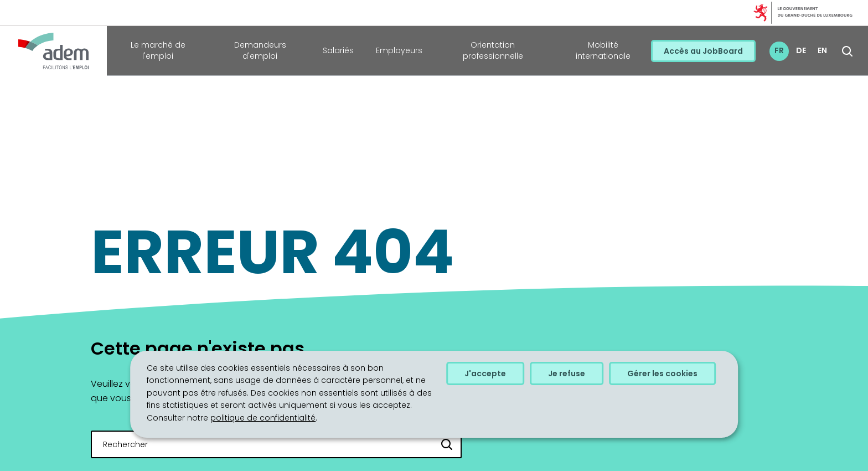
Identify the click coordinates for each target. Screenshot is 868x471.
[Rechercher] (447, 444)
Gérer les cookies (662, 373)
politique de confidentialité (263, 418)
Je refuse (567, 373)
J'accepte (485, 373)
